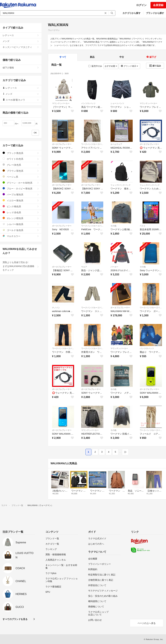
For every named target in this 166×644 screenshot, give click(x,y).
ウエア (84, 267)
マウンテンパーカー (61, 103)
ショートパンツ (117, 103)
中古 (122, 57)
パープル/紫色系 (21, 194)
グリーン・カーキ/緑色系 (21, 183)
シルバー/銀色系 (21, 224)
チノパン (56, 308)
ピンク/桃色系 (21, 206)
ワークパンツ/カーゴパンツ (92, 144)
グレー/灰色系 (21, 165)
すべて (63, 57)
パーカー (114, 267)
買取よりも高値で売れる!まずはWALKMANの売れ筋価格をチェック (21, 266)
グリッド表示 (129, 66)
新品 (92, 57)
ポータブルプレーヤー (62, 144)
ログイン (141, 5)
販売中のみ (95, 66)
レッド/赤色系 (21, 212)
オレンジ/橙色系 (21, 218)
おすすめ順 (111, 66)
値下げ (151, 57)
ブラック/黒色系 (21, 153)
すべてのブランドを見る (15, 619)
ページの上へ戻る (147, 623)
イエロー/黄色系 (21, 200)
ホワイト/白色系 (21, 159)
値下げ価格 (21, 68)
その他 (113, 226)
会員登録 (158, 5)
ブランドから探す (155, 13)
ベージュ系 (21, 177)
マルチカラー (21, 236)
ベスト (143, 226)
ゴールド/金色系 (21, 230)
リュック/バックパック (120, 185)
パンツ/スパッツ (88, 103)
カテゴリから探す (132, 13)
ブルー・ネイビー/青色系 (21, 189)
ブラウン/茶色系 (21, 171)
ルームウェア (116, 144)
